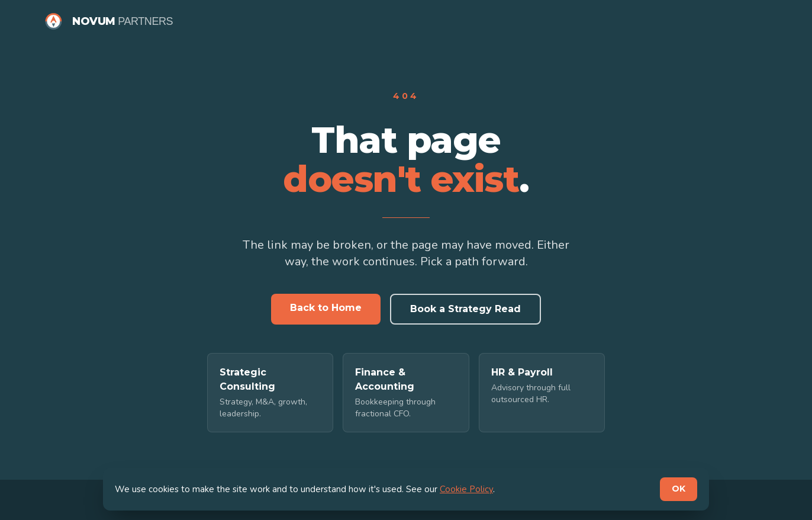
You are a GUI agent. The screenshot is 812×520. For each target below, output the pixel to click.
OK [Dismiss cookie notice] (679, 489)
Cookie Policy (466, 489)
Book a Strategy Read (465, 309)
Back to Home (326, 308)
